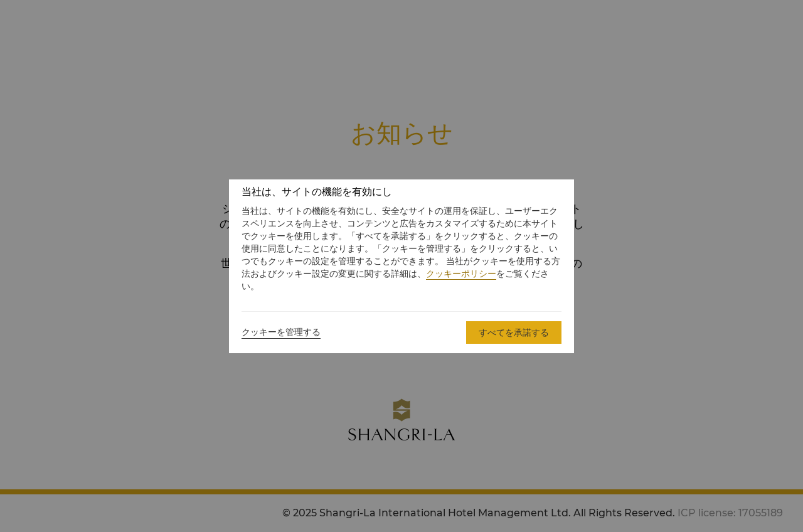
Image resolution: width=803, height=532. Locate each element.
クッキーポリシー (461, 274)
